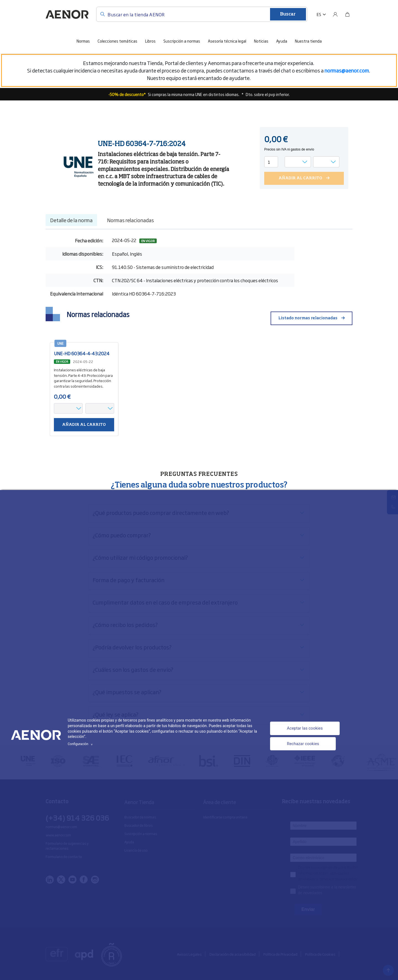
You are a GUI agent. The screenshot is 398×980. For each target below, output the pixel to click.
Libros (150, 41)
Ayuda (282, 41)
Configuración (81, 744)
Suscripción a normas (182, 41)
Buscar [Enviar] (288, 14)
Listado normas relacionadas (308, 318)
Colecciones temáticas (117, 41)
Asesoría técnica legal (227, 41)
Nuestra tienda (308, 41)
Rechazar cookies (302, 745)
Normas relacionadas (130, 220)
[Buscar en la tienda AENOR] (202, 14)
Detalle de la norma (71, 220)
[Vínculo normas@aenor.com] (347, 70)
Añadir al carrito (84, 425)
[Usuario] (335, 14)
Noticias (261, 41)
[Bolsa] (347, 14)
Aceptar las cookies (303, 728)
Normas (83, 41)
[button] (321, 14)
